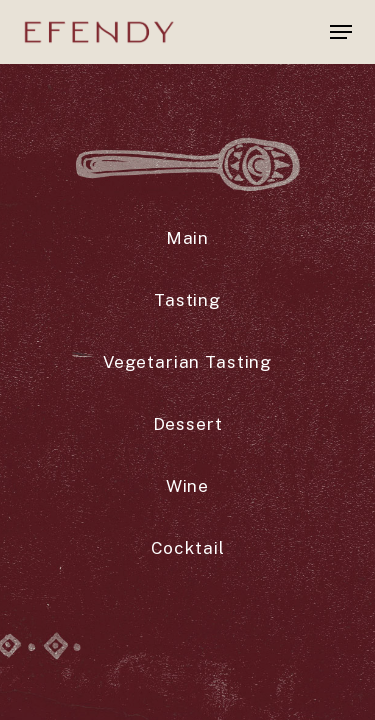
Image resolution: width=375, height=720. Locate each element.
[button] (341, 32)
